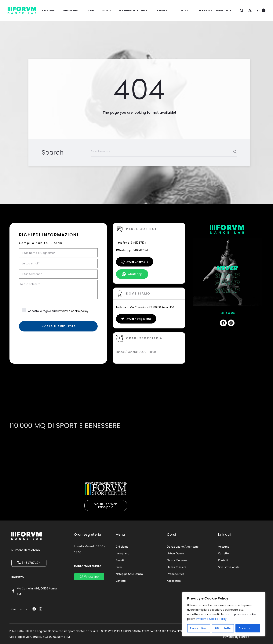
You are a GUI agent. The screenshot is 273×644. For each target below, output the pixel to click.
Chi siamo (49, 11)
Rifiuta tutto (223, 628)
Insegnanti (71, 11)
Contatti (184, 11)
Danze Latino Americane (183, 547)
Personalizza (199, 628)
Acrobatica (174, 581)
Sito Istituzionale (229, 567)
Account (223, 547)
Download (162, 11)
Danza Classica (177, 567)
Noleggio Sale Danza (133, 11)
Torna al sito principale (215, 11)
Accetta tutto (248, 628)
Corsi (90, 11)
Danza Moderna (177, 560)
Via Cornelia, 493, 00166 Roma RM (145, 307)
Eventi (107, 11)
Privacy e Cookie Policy (211, 619)
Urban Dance (175, 553)
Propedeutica (175, 574)
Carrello (223, 553)
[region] (224, 614)
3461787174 (131, 243)
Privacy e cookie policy (73, 311)
